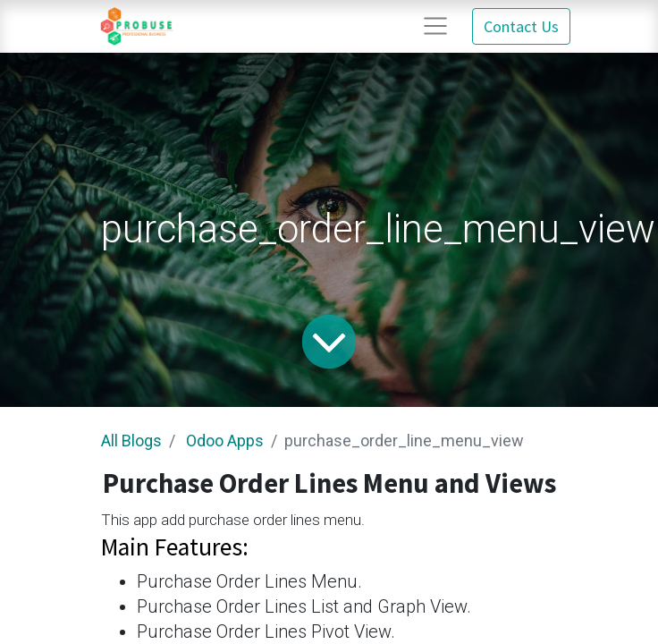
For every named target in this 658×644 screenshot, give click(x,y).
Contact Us (521, 26)
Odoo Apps (225, 441)
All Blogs (131, 441)
